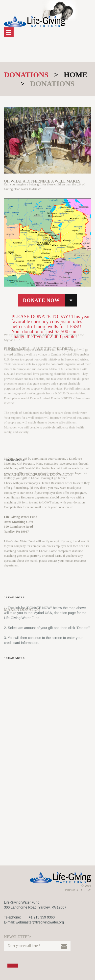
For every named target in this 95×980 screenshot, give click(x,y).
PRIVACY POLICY (78, 890)
